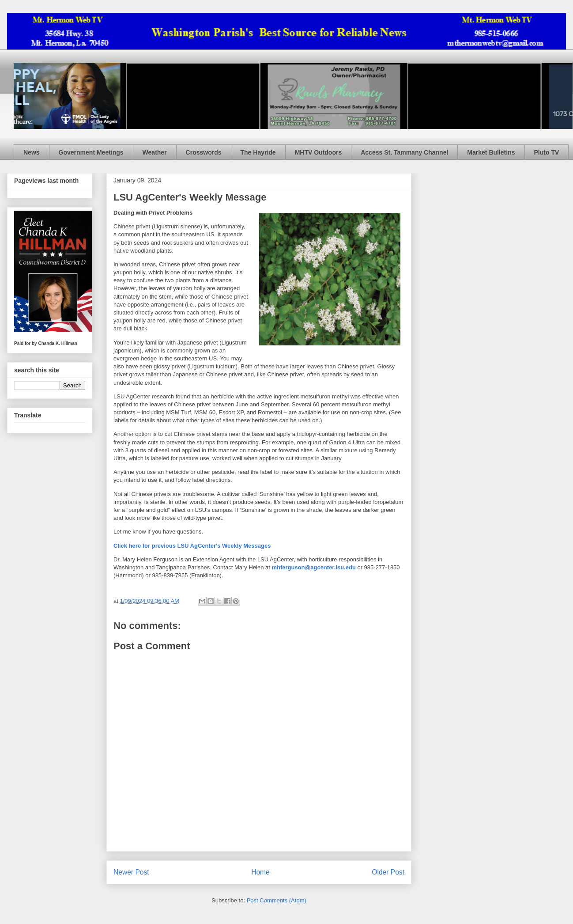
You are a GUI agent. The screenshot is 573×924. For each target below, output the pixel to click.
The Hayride (258, 152)
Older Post (388, 872)
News (32, 152)
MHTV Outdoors (319, 152)
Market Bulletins (491, 152)
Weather (155, 152)
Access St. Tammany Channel (404, 152)
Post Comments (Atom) (277, 900)
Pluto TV (547, 152)
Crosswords (204, 152)
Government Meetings (91, 152)
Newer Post (131, 872)
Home (260, 872)
